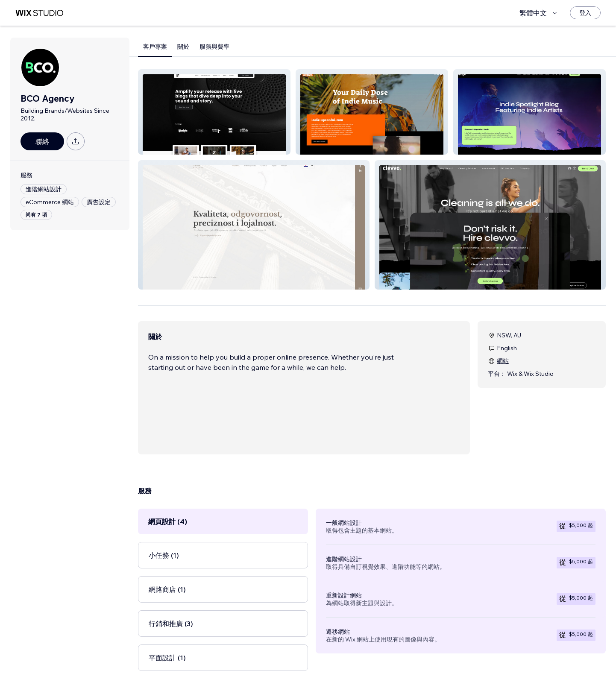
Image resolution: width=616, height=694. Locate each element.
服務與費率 (214, 47)
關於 (183, 47)
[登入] (585, 13)
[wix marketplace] (39, 13)
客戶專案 (155, 47)
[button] (214, 112)
